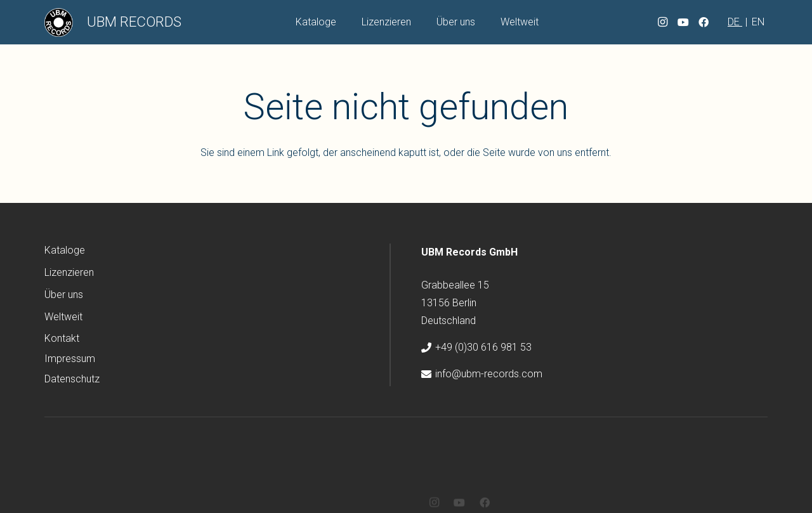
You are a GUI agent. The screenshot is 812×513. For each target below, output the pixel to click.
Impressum (70, 359)
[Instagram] (663, 22)
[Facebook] (704, 22)
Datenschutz (72, 379)
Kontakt (62, 338)
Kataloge (65, 250)
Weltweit (63, 317)
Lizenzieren (69, 272)
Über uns (64, 295)
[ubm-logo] (59, 23)
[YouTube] (683, 22)
